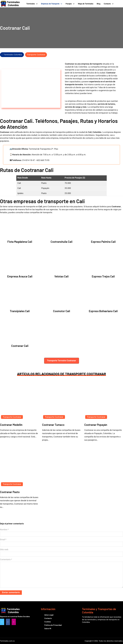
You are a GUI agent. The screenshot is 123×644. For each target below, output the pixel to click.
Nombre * (4, 530)
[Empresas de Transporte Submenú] (61, 4)
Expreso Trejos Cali (103, 276)
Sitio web (4, 550)
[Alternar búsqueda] (120, 4)
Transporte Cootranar (36, 55)
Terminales (31, 4)
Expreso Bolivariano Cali (103, 311)
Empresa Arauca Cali (20, 276)
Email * (3, 540)
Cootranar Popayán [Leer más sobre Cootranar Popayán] (96, 425)
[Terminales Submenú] (37, 4)
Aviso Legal (49, 615)
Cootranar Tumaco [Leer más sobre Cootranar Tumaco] (53, 425)
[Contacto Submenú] (113, 4)
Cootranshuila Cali (61, 242)
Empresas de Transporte (50, 4)
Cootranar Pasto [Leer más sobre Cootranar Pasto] (10, 492)
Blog (99, 4)
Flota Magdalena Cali (20, 242)
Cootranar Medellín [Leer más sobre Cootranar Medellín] (11, 425)
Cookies (48, 622)
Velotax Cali (61, 276)
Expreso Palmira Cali (103, 242)
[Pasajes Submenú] (74, 4)
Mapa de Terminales (86, 4)
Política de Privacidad (53, 625)
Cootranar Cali (20, 346)
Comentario (6, 560)
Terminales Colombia (12, 55)
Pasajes (69, 4)
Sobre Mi (48, 628)
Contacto (107, 4)
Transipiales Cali (20, 311)
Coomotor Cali (62, 311)
